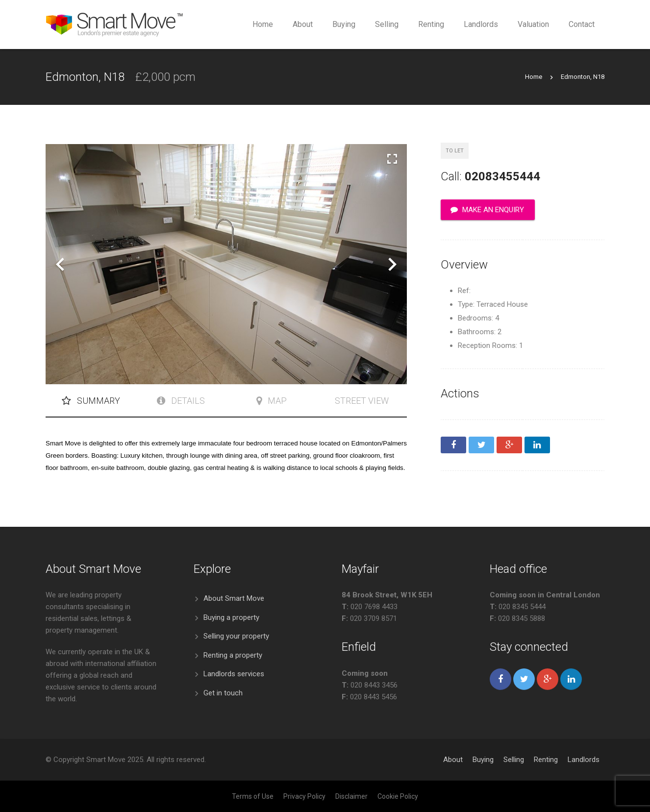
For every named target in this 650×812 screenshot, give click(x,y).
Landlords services (234, 674)
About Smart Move (234, 598)
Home (534, 77)
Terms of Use (253, 796)
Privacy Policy (304, 796)
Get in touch (223, 693)
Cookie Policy (398, 796)
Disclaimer (351, 796)
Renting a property (233, 655)
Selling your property (236, 636)
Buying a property (231, 617)
